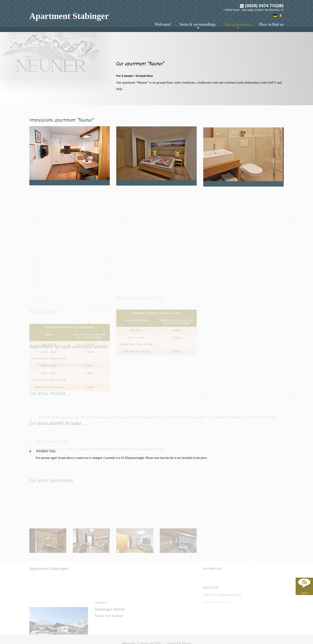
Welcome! (163, 25)
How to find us (271, 25)
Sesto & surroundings (198, 25)
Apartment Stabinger (69, 16)
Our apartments (237, 25)
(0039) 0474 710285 (264, 5)
